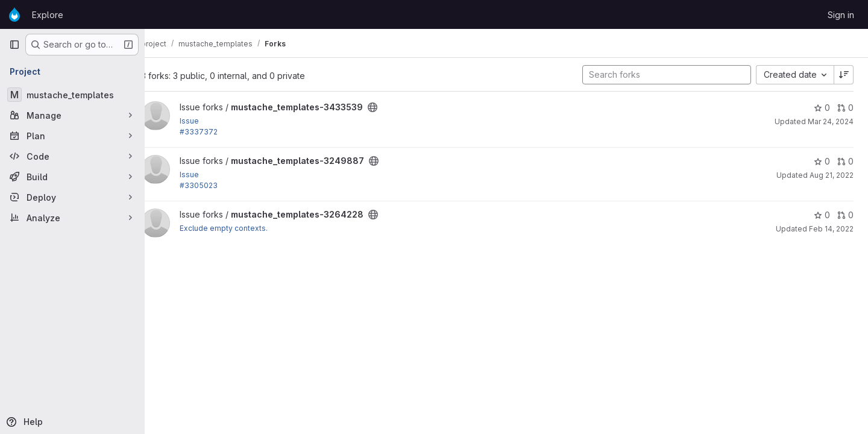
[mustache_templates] (72, 95)
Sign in (841, 15)
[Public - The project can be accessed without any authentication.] (391, 107)
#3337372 (217, 132)
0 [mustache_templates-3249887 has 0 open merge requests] (845, 161)
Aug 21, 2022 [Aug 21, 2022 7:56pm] (832, 175)
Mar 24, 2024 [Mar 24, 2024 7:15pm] (831, 121)
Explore (48, 15)
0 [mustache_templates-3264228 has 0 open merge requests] (845, 215)
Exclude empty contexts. (242, 228)
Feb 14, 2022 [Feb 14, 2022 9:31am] (831, 229)
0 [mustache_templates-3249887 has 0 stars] (822, 161)
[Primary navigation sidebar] (14, 45)
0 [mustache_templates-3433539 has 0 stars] (822, 108)
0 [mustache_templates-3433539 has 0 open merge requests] (845, 108)
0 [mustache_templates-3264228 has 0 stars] (822, 215)
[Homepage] (14, 14)
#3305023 (217, 185)
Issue (207, 121)
